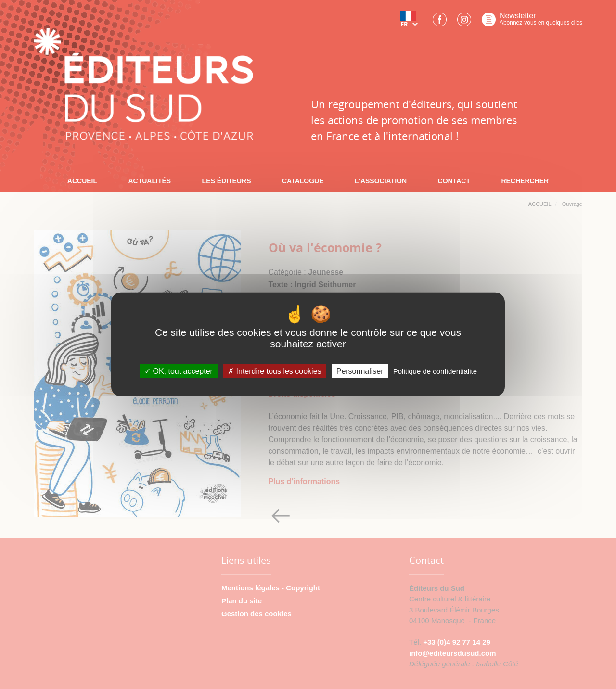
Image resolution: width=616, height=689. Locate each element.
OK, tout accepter (179, 371)
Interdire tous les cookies (274, 371)
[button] (411, 23)
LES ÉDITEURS (227, 181)
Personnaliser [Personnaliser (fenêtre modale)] (360, 371)
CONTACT (454, 181)
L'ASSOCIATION (381, 181)
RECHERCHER (525, 181)
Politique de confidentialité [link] (435, 371)
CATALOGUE (303, 181)
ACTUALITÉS (149, 181)
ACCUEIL (82, 181)
